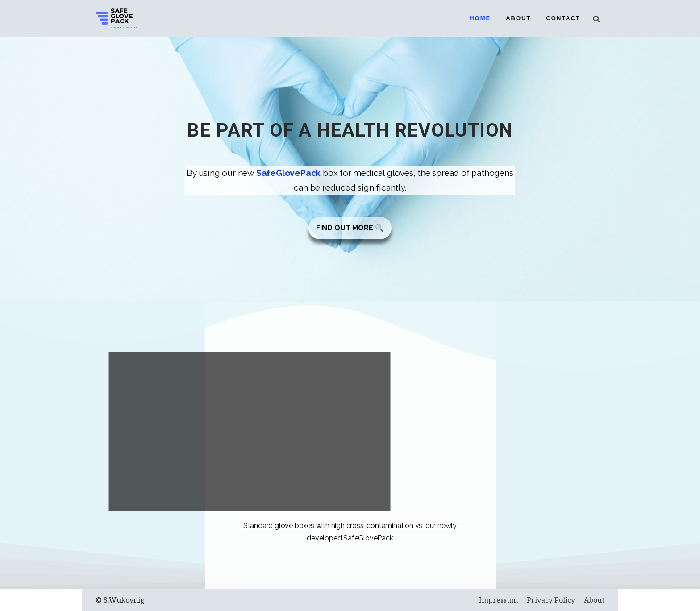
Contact (563, 18)
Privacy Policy (551, 600)
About (518, 18)
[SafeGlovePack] (117, 19)
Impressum (498, 600)
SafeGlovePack (288, 173)
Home (480, 18)
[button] (350, 228)
